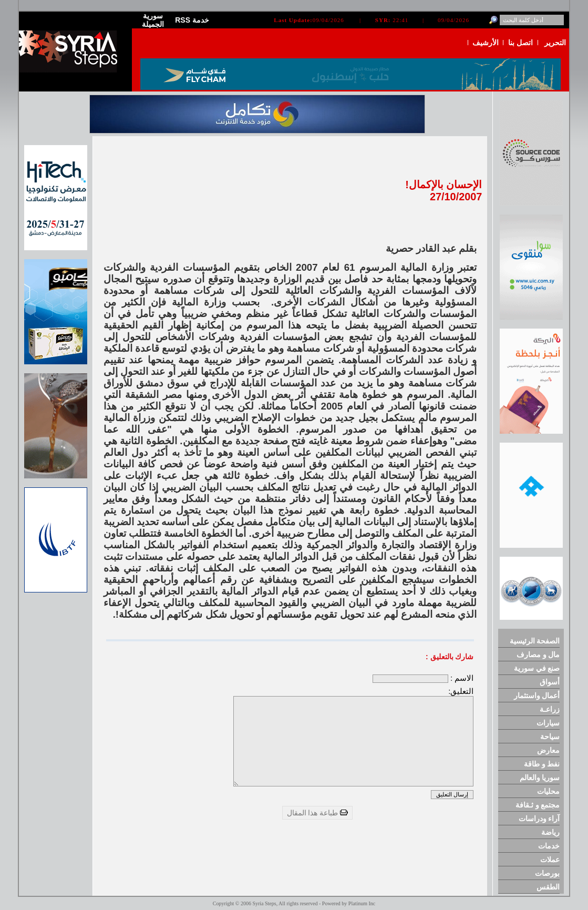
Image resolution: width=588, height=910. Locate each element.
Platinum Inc (362, 903)
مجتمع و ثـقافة (538, 805)
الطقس (548, 887)
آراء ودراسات (539, 819)
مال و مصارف (538, 655)
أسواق (550, 682)
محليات (548, 791)
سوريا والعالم (540, 778)
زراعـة (550, 709)
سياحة (550, 737)
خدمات (549, 846)
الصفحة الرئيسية (535, 641)
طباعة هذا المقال (318, 813)
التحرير (555, 43)
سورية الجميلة (153, 20)
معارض (548, 750)
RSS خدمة (192, 20)
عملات (550, 860)
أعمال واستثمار (537, 696)
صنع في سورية (537, 668)
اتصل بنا (520, 43)
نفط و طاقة (542, 764)
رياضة (550, 832)
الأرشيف (486, 43)
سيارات (548, 723)
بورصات (547, 873)
